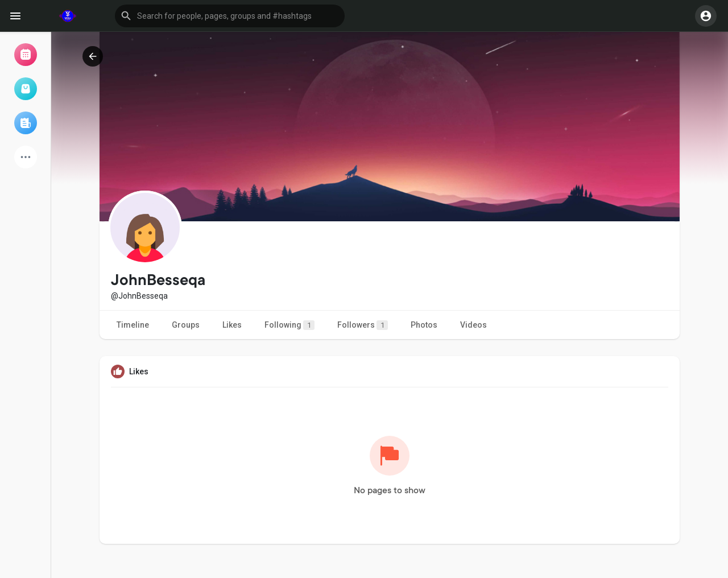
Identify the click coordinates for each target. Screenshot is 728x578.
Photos (424, 325)
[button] (230, 16)
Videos (473, 325)
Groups (186, 325)
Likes (232, 325)
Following (289, 325)
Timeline (133, 325)
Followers (363, 325)
